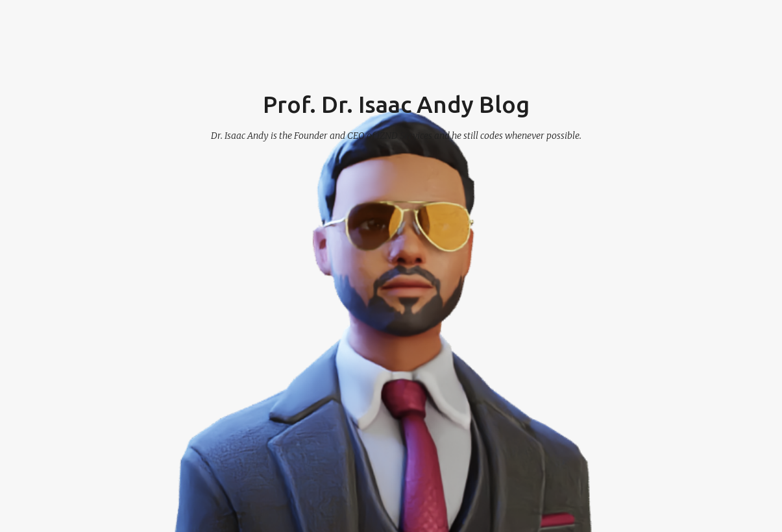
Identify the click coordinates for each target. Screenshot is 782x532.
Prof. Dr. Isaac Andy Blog (396, 104)
